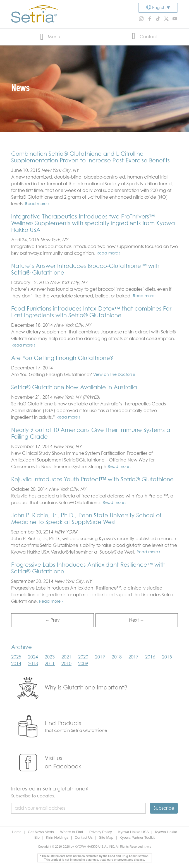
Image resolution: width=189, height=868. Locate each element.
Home (17, 832)
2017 (133, 657)
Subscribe (164, 808)
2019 (100, 657)
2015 (167, 657)
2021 (66, 657)
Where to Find (72, 832)
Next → (137, 620)
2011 (50, 664)
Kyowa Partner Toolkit (137, 837)
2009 (83, 664)
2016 (150, 657)
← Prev (52, 620)
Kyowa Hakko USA (134, 832)
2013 (33, 664)
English (159, 8)
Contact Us (84, 837)
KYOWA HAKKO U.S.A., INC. (95, 847)
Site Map (107, 837)
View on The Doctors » (114, 375)
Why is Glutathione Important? (86, 688)
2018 (117, 657)
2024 (33, 657)
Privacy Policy (101, 832)
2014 (16, 664)
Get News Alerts (41, 832)
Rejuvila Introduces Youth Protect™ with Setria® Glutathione (92, 480)
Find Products (63, 723)
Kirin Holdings (58, 837)
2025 (16, 657)
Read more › (37, 204)
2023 (50, 657)
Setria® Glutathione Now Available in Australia (74, 388)
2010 (66, 664)
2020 (83, 657)
